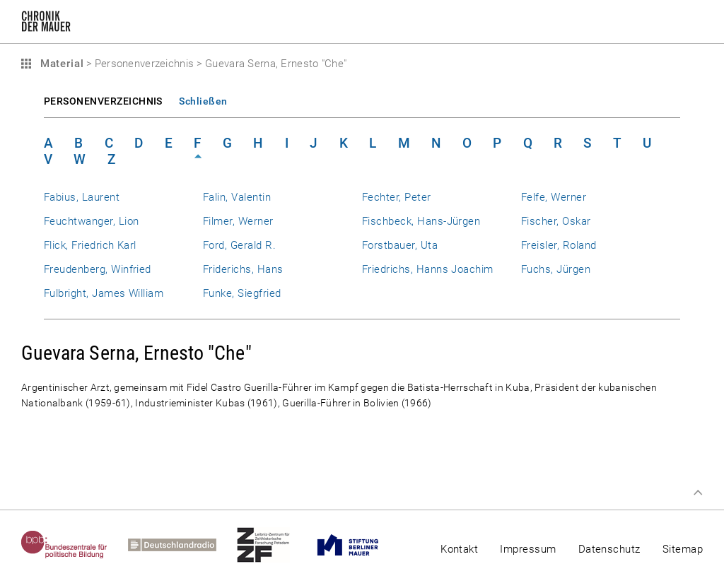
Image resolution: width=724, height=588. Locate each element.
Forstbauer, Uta (400, 245)
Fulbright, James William (104, 293)
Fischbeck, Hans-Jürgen (421, 221)
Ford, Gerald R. (239, 245)
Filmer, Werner (238, 221)
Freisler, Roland (559, 245)
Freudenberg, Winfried (98, 269)
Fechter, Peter (397, 197)
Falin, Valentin (237, 197)
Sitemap (683, 549)
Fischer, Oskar (556, 221)
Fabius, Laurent (82, 197)
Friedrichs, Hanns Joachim (428, 269)
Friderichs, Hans (243, 269)
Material (60, 64)
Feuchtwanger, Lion (91, 221)
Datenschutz (609, 549)
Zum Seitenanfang (698, 493)
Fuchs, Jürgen (556, 269)
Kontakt (459, 549)
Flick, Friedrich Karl (90, 245)
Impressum (528, 549)
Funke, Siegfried (242, 293)
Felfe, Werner (554, 197)
